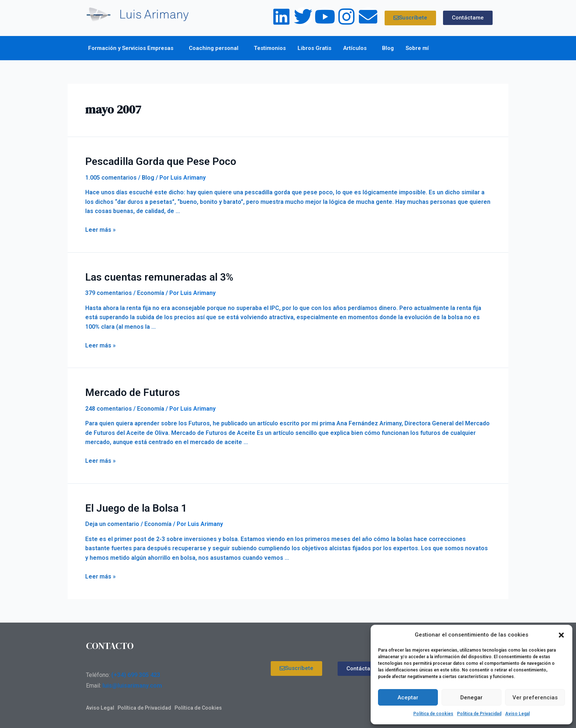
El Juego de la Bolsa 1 (132, 505)
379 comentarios (109, 291)
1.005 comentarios (111, 176)
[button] (561, 635)
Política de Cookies (198, 704)
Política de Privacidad (479, 714)
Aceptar (408, 698)
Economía (151, 291)
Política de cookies (433, 714)
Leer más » (100, 229)
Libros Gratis (314, 48)
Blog (388, 48)
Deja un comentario (112, 520)
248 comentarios (109, 406)
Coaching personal (215, 48)
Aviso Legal (517, 714)
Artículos (357, 48)
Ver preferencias (535, 698)
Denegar (471, 698)
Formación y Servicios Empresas (133, 48)
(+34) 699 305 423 (136, 671)
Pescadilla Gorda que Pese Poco (155, 161)
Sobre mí (419, 48)
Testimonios (270, 48)
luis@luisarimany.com (132, 682)
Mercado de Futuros (129, 390)
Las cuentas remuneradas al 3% (153, 275)
